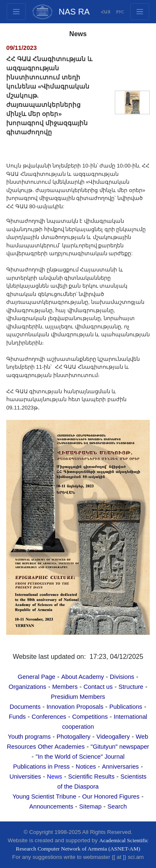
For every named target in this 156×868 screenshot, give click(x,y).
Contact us (98, 687)
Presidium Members (78, 697)
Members (65, 687)
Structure (131, 687)
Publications (126, 707)
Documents (25, 707)
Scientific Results (92, 777)
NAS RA (74, 12)
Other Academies (61, 747)
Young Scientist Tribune (44, 796)
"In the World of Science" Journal (80, 757)
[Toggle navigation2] (16, 12)
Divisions (122, 677)
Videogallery (113, 737)
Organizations (27, 687)
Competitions (90, 717)
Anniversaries (120, 767)
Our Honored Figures (111, 796)
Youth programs (29, 737)
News (55, 777)
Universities (25, 777)
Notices (86, 767)
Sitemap (90, 806)
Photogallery (73, 737)
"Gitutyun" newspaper (120, 747)
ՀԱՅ (106, 12)
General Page (37, 677)
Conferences (49, 717)
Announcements (51, 806)
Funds (17, 717)
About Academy (83, 677)
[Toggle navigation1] (140, 12)
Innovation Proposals (75, 707)
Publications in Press (42, 767)
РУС (120, 12)
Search (117, 806)
